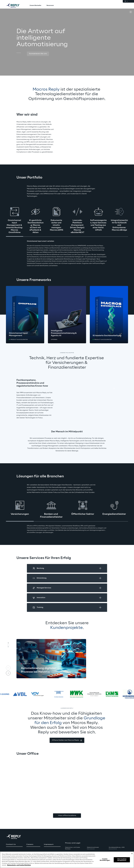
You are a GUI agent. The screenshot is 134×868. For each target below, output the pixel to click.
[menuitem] (35, 6)
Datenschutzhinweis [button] (93, 848)
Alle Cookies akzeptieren (122, 860)
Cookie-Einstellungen (105, 860)
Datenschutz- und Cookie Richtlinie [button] (73, 848)
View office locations (67, 816)
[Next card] (8, 673)
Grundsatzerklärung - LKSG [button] (117, 848)
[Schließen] (132, 854)
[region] (67, 860)
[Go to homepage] (15, 6)
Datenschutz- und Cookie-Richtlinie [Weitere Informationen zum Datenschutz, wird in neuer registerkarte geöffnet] (19, 865)
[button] (38, 54)
